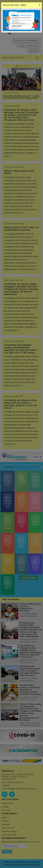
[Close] (40, 5)
